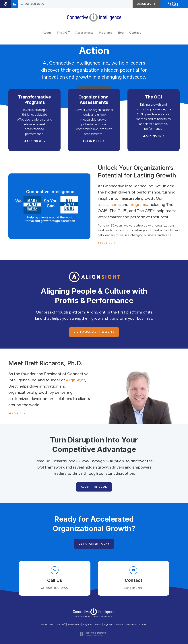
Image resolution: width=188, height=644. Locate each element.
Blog (121, 34)
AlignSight (76, 380)
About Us (105, 243)
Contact (135, 34)
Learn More (33, 141)
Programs (105, 34)
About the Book (94, 487)
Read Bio (15, 414)
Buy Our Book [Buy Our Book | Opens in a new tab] (174, 4)
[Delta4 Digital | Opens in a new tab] (94, 633)
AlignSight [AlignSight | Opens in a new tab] (146, 4)
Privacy (119, 624)
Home (44, 624)
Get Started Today (94, 544)
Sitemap (143, 624)
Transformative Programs (34, 100)
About (47, 34)
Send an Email (133, 588)
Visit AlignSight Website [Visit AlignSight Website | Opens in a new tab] (94, 332)
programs (138, 205)
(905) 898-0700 (34, 4)
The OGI (63, 34)
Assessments (84, 34)
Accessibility (131, 624)
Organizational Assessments (94, 100)
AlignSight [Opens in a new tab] (109, 624)
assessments (109, 205)
